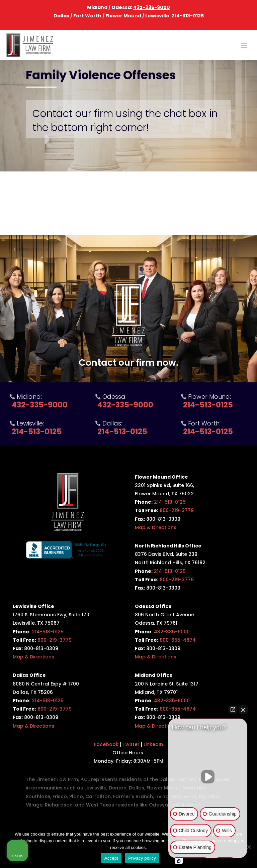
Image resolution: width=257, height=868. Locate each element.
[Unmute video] (208, 777)
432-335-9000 (152, 7)
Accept (111, 858)
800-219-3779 (177, 510)
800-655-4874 (178, 640)
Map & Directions (156, 527)
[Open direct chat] (233, 710)
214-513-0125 (188, 16)
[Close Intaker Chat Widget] (243, 710)
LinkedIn (153, 744)
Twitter (131, 744)
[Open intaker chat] (179, 861)
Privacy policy (142, 858)
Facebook (106, 744)
